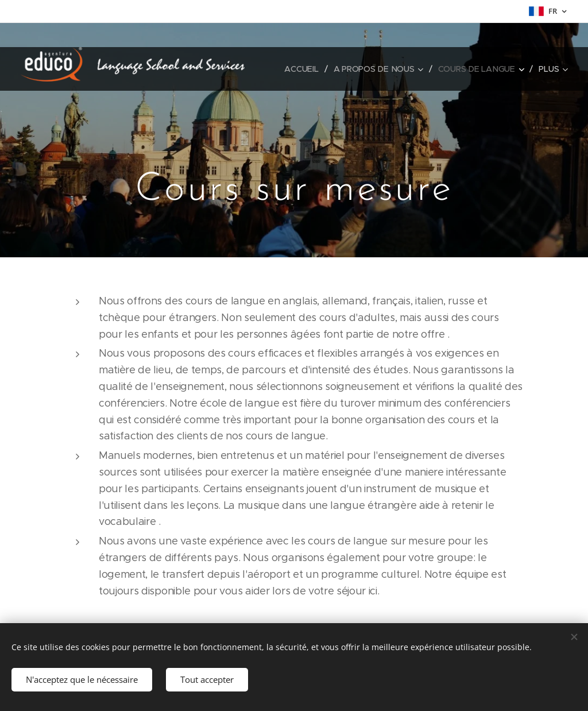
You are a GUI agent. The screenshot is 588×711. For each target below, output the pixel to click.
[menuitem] (305, 69)
